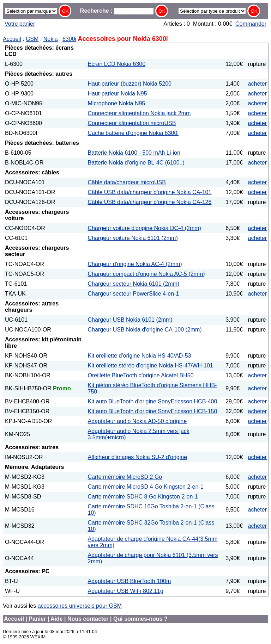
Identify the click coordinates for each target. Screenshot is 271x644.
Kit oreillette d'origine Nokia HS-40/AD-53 (140, 356)
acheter (257, 84)
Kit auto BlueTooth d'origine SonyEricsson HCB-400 (153, 401)
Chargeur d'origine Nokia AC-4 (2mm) (135, 264)
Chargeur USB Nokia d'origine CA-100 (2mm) (145, 330)
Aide (57, 619)
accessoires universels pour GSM (80, 606)
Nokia (51, 39)
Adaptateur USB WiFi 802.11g (126, 591)
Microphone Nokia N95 (117, 103)
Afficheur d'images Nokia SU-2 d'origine (138, 457)
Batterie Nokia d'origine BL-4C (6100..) (136, 163)
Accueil (12, 39)
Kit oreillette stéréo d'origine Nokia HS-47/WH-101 (150, 366)
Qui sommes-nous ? (140, 619)
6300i (69, 39)
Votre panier (20, 24)
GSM (32, 39)
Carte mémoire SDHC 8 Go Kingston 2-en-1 (143, 497)
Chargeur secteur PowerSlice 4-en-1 (134, 294)
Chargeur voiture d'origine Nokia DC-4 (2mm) (144, 228)
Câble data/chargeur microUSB (127, 182)
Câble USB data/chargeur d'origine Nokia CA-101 (150, 192)
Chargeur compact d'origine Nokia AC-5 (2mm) (146, 274)
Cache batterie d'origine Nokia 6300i (133, 133)
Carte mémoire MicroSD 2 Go (125, 477)
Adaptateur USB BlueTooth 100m (130, 581)
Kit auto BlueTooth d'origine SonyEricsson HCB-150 (153, 411)
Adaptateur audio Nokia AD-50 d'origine (137, 421)
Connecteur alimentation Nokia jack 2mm (139, 113)
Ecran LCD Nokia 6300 (117, 64)
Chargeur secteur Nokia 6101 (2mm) (134, 284)
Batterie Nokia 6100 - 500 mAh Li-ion (134, 153)
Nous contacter (88, 619)
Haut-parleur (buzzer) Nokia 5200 (130, 84)
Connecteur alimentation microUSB (132, 123)
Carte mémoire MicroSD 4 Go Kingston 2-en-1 (146, 487)
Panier (37, 619)
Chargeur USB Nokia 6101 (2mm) (130, 320)
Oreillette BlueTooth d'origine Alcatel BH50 (141, 375)
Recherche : (117, 11)
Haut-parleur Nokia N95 (118, 94)
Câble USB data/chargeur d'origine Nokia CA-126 (150, 202)
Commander (251, 24)
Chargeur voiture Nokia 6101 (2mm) (133, 238)
